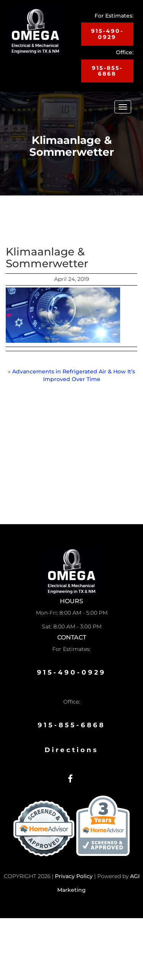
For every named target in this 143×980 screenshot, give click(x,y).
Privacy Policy (74, 876)
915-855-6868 (107, 71)
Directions (71, 750)
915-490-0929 (107, 34)
